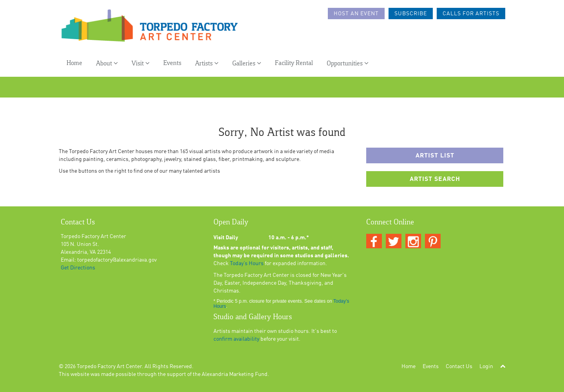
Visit (141, 63)
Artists (207, 63)
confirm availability (236, 339)
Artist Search (435, 179)
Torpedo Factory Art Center (109, 367)
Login (486, 367)
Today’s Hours (247, 264)
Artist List (435, 156)
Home (74, 63)
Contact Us (459, 367)
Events (172, 63)
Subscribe (411, 14)
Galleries (247, 63)
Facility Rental (294, 63)
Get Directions (78, 268)
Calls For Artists (471, 14)
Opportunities (348, 63)
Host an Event (356, 14)
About (107, 63)
